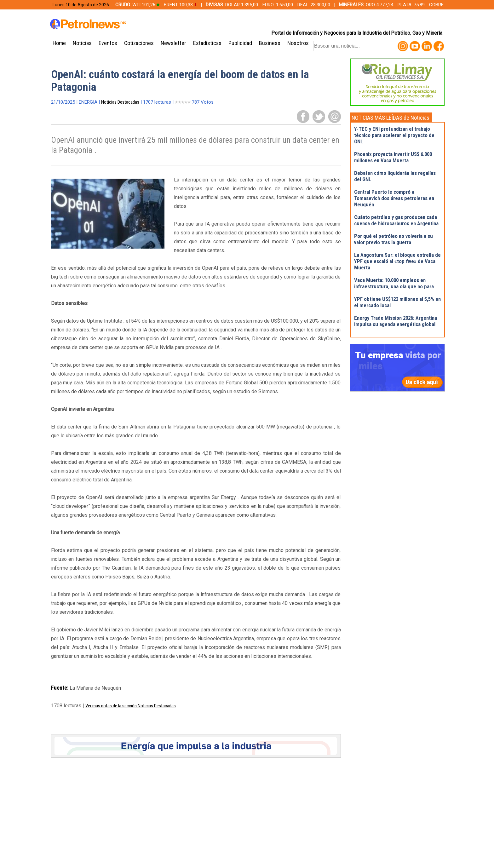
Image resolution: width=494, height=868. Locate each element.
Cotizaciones (139, 43)
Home (59, 43)
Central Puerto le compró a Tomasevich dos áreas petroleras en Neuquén (394, 198)
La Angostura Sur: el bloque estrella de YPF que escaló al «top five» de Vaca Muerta (397, 261)
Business (270, 43)
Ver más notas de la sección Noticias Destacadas (131, 706)
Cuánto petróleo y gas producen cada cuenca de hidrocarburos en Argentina (396, 220)
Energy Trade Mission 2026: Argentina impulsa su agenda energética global (396, 321)
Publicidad (240, 43)
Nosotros (298, 43)
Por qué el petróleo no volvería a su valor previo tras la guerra (393, 239)
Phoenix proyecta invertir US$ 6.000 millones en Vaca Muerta (393, 157)
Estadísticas (207, 43)
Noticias (82, 43)
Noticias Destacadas (120, 102)
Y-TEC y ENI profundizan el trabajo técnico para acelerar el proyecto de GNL (394, 135)
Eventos (108, 43)
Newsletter (173, 43)
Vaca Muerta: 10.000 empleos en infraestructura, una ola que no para (394, 283)
